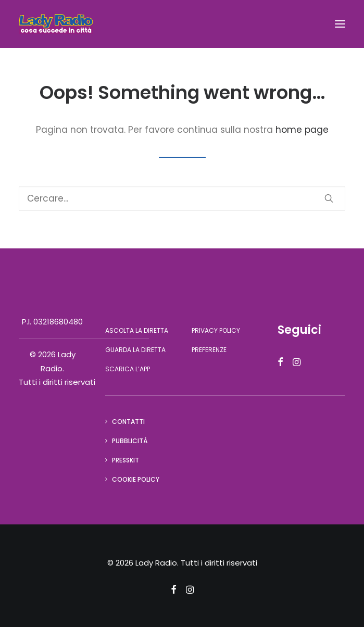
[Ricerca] (182, 198)
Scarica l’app (128, 369)
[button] (340, 24)
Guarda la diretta (135, 350)
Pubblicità (130, 441)
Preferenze (209, 350)
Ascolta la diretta (137, 330)
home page (302, 130)
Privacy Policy (216, 330)
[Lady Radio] (56, 24)
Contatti (128, 422)
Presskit (125, 460)
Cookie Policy (136, 479)
